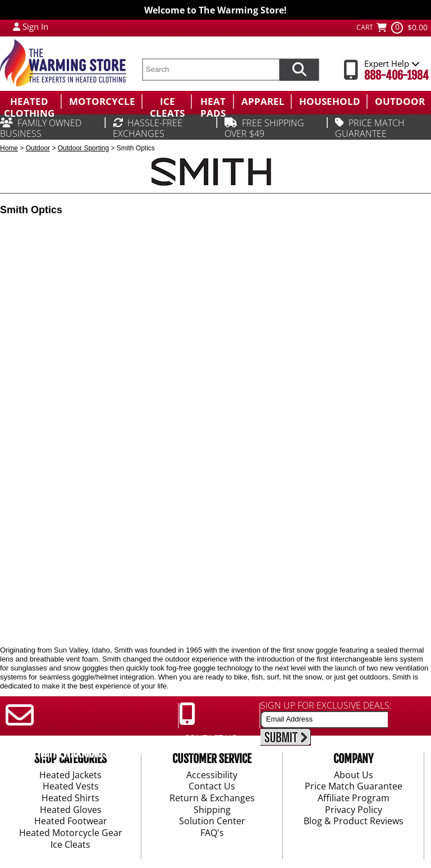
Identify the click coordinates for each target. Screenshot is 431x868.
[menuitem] (30, 102)
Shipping (212, 810)
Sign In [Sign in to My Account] (35, 26)
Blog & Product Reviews (354, 822)
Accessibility (212, 775)
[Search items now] (299, 70)
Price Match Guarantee (354, 787)
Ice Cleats (70, 845)
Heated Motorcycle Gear (71, 833)
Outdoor (38, 148)
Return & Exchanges (212, 798)
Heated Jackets (70, 775)
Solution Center (212, 822)
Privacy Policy (354, 810)
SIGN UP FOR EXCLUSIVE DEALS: (326, 705)
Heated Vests (71, 787)
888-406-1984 (396, 75)
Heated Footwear (71, 822)
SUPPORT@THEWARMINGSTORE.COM (77, 754)
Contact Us (212, 787)
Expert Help (392, 63)
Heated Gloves (71, 810)
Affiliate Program (354, 798)
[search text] (210, 70)
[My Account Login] (17, 26)
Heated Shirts (70, 798)
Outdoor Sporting (83, 148)
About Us (354, 775)
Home (9, 148)
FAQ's (212, 833)
